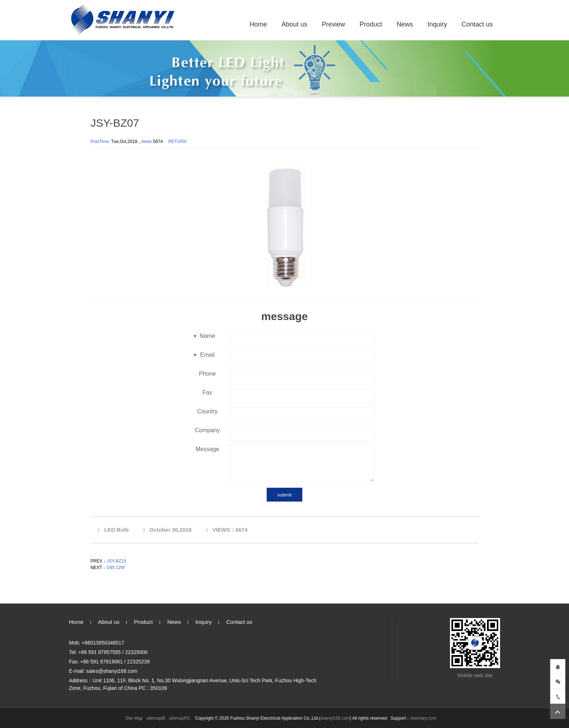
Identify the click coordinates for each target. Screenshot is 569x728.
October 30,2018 (171, 530)
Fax (207, 392)
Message (207, 449)
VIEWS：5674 (230, 530)
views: (147, 142)
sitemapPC (179, 718)
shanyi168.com (335, 718)
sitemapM (156, 718)
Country (207, 411)
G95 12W (116, 568)
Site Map (134, 718)
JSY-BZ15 (116, 561)
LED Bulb (116, 530)
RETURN (177, 142)
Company (207, 430)
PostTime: (101, 142)
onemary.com (423, 718)
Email (207, 355)
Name (207, 336)
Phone (207, 374)
